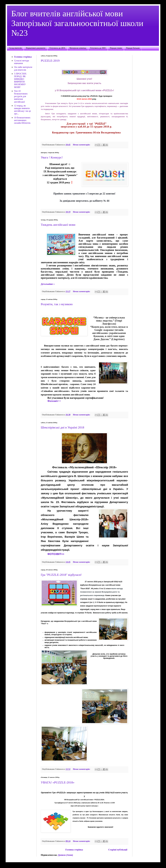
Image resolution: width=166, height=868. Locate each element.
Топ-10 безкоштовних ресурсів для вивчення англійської (21, 96)
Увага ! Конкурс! (52, 157)
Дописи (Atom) (65, 855)
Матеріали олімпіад (78, 48)
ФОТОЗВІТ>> (56, 554)
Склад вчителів (15, 48)
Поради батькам (133, 48)
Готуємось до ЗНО (98, 48)
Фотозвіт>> (54, 401)
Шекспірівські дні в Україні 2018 (62, 427)
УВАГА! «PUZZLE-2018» (58, 782)
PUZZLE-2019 (50, 61)
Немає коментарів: (82, 145)
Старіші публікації (118, 850)
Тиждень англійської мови (58, 225)
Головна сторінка (74, 850)
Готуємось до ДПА (57, 48)
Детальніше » (48, 284)
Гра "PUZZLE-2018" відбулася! (61, 575)
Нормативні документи (36, 48)
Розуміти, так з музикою (57, 304)
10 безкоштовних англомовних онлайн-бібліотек (22, 120)
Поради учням (116, 48)
